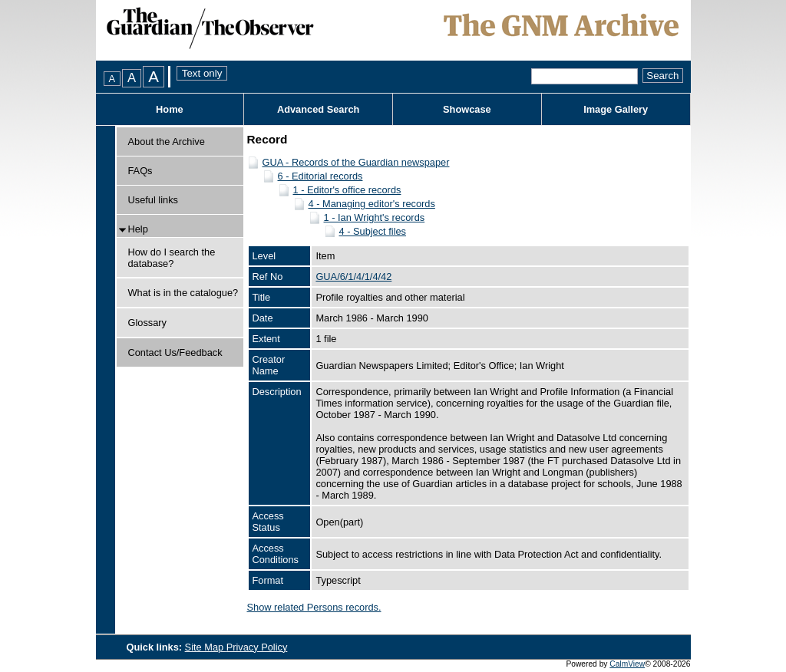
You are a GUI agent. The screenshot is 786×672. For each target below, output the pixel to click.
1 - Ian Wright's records (375, 217)
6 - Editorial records (320, 176)
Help (138, 229)
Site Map (206, 647)
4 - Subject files (373, 231)
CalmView (627, 664)
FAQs (140, 171)
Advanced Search (318, 109)
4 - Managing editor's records (372, 204)
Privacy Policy (257, 647)
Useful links (153, 200)
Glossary (148, 323)
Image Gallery (616, 109)
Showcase (467, 109)
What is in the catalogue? (183, 293)
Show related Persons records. (314, 607)
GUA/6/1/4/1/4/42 (353, 277)
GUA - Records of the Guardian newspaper (356, 162)
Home (170, 109)
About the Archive (167, 142)
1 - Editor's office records (347, 190)
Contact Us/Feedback (175, 352)
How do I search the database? (172, 258)
